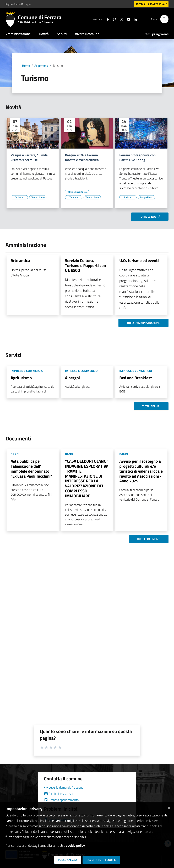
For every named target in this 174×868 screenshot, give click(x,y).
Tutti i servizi (151, 406)
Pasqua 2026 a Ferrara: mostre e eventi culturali (83, 157)
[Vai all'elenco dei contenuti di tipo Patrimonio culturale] (77, 192)
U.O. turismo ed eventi (139, 260)
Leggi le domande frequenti (64, 787)
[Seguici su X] (120, 19)
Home (26, 66)
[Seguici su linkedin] (134, 19)
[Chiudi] (169, 807)
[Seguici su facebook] (106, 19)
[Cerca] (164, 19)
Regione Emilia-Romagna (18, 4)
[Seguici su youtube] (127, 19)
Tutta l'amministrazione (143, 323)
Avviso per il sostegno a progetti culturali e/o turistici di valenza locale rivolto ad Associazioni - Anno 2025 (141, 471)
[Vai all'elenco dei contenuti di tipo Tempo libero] (38, 197)
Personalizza (68, 860)
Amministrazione (18, 34)
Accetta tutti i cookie (101, 860)
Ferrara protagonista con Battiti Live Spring (137, 157)
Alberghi (72, 378)
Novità (44, 34)
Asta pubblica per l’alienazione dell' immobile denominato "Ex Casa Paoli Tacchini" (31, 468)
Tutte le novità (150, 217)
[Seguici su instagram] (113, 19)
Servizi (62, 34)
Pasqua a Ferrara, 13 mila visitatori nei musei (29, 157)
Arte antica (20, 260)
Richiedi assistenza (59, 794)
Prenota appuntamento (61, 800)
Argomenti (41, 66)
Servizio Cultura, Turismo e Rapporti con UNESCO (85, 265)
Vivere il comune (87, 34)
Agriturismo (21, 378)
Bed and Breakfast (136, 378)
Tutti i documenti (149, 539)
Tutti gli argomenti (157, 34)
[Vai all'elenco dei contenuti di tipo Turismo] (19, 197)
